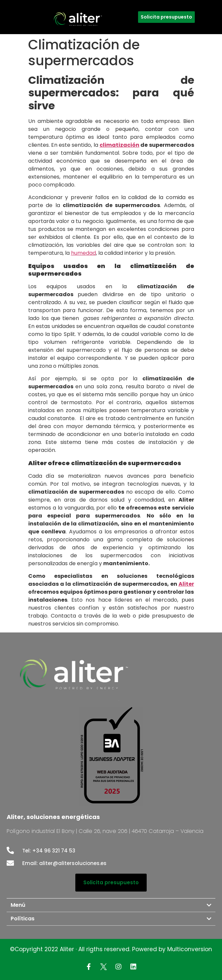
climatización (119, 145)
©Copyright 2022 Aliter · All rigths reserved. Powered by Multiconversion (111, 949)
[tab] (111, 905)
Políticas (23, 919)
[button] (166, 17)
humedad (83, 253)
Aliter (186, 584)
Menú (18, 905)
